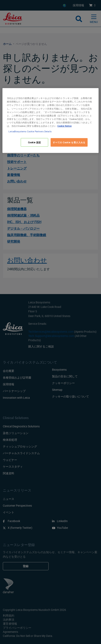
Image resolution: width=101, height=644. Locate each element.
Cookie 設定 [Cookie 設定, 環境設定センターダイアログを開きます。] (35, 142)
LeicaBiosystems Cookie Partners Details (30, 131)
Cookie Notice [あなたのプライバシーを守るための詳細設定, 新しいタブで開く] (64, 126)
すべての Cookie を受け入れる (69, 142)
